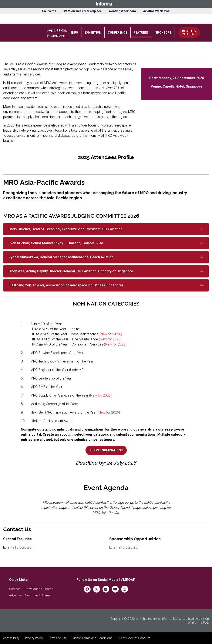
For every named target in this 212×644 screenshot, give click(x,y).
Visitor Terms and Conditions (92, 638)
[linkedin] (106, 589)
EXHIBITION (93, 33)
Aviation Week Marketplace (83, 11)
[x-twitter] (97, 589)
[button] (106, 4)
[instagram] (125, 589)
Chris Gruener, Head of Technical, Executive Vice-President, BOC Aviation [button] (65, 229)
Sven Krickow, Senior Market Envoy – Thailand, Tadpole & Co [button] (56, 243)
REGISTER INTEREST (189, 33)
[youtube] (115, 589)
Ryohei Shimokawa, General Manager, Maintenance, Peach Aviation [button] (61, 257)
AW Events (49, 11)
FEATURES (141, 33)
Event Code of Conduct (134, 638)
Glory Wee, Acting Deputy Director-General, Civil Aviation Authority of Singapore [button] (71, 271)
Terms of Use (58, 638)
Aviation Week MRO (157, 11)
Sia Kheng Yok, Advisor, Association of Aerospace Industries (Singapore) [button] (66, 285)
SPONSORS (163, 33)
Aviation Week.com (122, 11)
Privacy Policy (34, 638)
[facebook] (87, 589)
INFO (75, 33)
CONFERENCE (117, 33)
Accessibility (11, 638)
